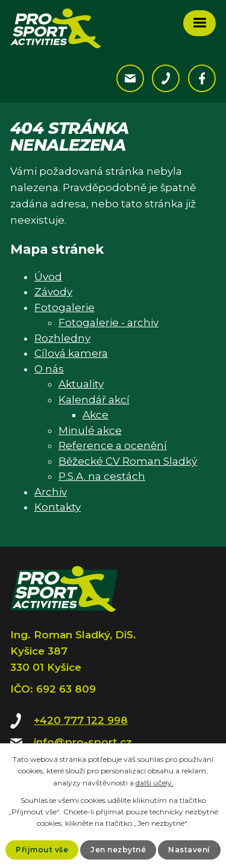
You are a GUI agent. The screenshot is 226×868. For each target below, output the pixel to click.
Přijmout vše (42, 850)
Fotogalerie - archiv (108, 322)
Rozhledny (62, 338)
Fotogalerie (64, 307)
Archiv (51, 492)
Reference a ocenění (113, 445)
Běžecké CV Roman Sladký (128, 461)
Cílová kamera (71, 353)
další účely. (155, 783)
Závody (53, 292)
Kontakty (58, 507)
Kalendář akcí (94, 400)
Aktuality (81, 384)
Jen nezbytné (118, 850)
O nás (49, 369)
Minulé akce (90, 430)
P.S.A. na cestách (102, 476)
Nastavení (189, 850)
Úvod (48, 277)
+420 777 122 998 (81, 720)
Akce (96, 415)
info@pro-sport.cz (83, 742)
